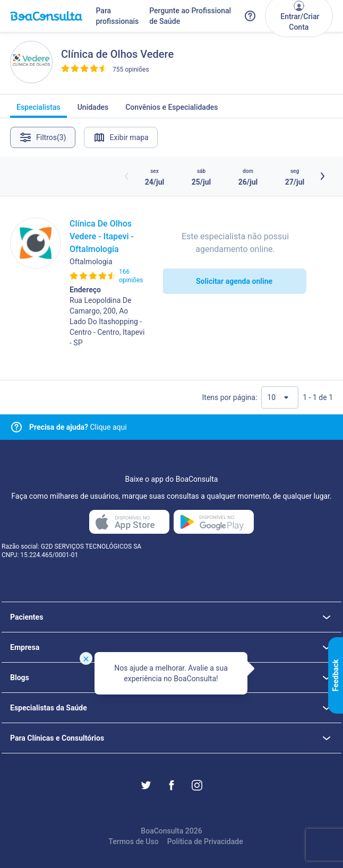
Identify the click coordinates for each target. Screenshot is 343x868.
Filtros (43, 137)
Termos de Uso (133, 841)
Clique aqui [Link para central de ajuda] (78, 427)
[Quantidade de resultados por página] (280, 397)
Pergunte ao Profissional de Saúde (190, 16)
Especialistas (38, 110)
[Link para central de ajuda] (16, 427)
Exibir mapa (121, 137)
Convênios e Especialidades (171, 110)
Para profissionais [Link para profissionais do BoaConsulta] (117, 16)
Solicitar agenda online (234, 281)
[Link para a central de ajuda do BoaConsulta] (250, 16)
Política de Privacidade (205, 841)
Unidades (93, 110)
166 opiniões (131, 276)
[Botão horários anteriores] (127, 176)
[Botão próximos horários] (322, 176)
